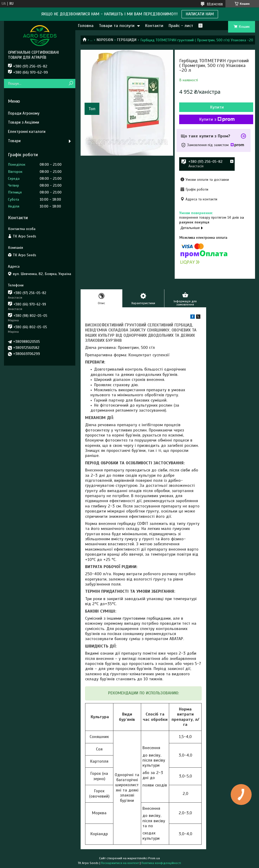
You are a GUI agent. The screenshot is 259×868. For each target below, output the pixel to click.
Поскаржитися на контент (120, 863)
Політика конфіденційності (161, 863)
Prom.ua (154, 858)
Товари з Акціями (24, 122)
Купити (217, 107)
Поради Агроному (24, 113)
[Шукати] (71, 84)
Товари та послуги (117, 26)
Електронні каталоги (27, 132)
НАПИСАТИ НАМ (200, 14)
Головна (86, 26)
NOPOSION (105, 40)
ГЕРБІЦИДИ (127, 40)
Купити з (217, 119)
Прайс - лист (181, 26)
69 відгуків (215, 4)
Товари (14, 141)
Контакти (154, 26)
